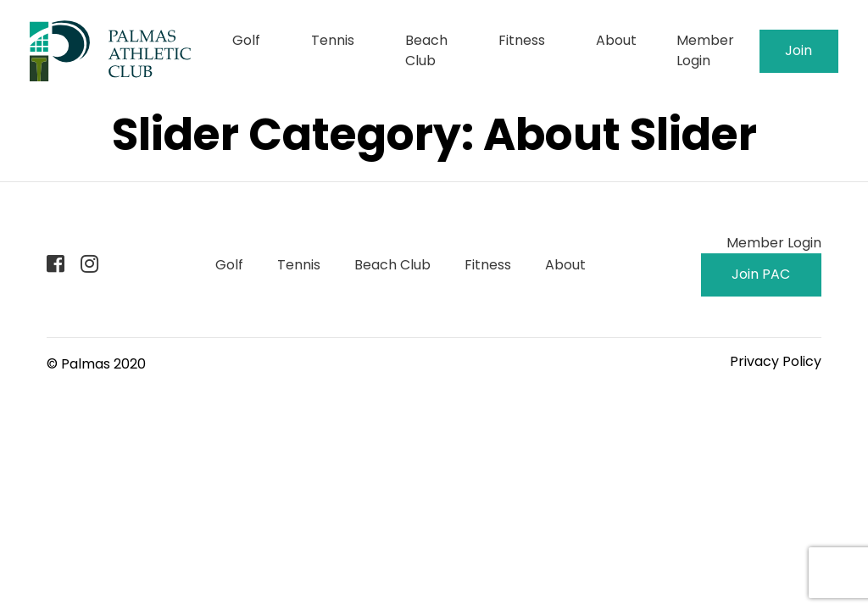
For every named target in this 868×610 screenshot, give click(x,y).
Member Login (705, 50)
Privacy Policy (776, 361)
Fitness (522, 40)
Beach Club (426, 50)
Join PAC (799, 57)
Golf (246, 40)
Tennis (333, 40)
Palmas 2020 (103, 364)
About (616, 40)
